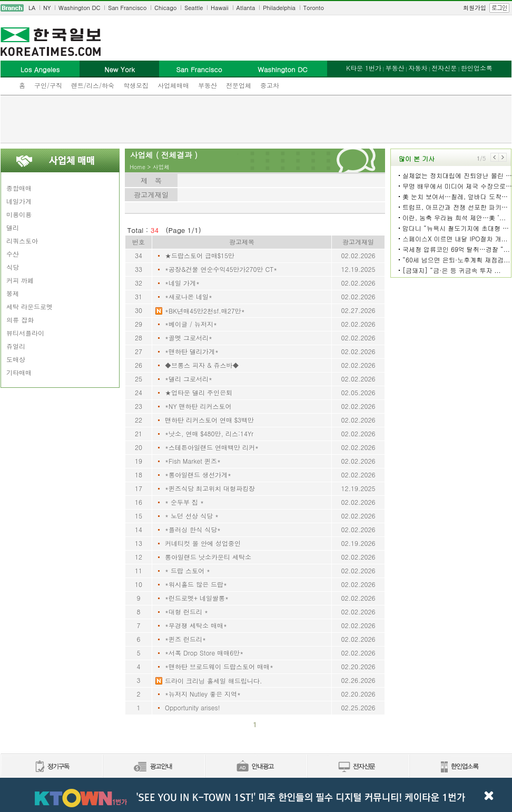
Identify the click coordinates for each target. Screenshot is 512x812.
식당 (13, 267)
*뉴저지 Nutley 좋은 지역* (203, 694)
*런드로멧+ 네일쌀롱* (197, 598)
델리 (13, 227)
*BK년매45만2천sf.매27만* (205, 311)
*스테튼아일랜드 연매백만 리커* (212, 447)
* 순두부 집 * (184, 502)
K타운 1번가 (364, 68)
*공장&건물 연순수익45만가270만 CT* (221, 269)
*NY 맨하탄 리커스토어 (198, 406)
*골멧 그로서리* (189, 337)
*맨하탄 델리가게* (192, 351)
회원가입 (475, 8)
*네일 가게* (182, 283)
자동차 (418, 68)
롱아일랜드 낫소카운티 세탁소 (208, 557)
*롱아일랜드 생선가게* (198, 475)
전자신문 (444, 68)
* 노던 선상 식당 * (192, 516)
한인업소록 (477, 68)
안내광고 (255, 767)
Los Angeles (40, 69)
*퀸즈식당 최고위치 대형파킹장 (210, 488)
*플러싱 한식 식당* (193, 529)
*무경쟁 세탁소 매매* (196, 625)
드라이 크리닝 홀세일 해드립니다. (214, 681)
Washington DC (79, 8)
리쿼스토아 (22, 241)
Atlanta (246, 8)
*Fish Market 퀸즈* (193, 461)
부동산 (208, 85)
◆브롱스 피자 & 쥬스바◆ (202, 365)
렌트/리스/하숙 (93, 85)
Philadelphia (279, 8)
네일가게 (19, 201)
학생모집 (136, 85)
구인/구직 (48, 85)
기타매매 (19, 372)
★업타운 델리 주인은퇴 (199, 392)
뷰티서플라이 (25, 333)
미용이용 (19, 214)
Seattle (194, 8)
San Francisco (127, 8)
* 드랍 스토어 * (188, 570)
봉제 (13, 293)
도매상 (16, 359)
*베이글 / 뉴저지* (191, 324)
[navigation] (256, 8)
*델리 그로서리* (189, 379)
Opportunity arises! (193, 707)
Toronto (314, 8)
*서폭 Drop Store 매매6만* (204, 653)
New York (119, 69)
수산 (13, 254)
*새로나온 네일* (189, 296)
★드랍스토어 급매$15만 (200, 255)
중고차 (270, 85)
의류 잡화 (20, 320)
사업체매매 (173, 85)
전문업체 (239, 85)
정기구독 (51, 767)
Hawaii (220, 8)
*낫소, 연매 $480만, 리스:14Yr (209, 433)
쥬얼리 (16, 346)
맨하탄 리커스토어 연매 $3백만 (209, 420)
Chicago (165, 8)
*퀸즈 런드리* (185, 639)
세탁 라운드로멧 (29, 306)
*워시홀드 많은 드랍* (196, 584)
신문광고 (153, 767)
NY (47, 8)
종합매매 (19, 188)
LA (32, 8)
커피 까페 (20, 280)
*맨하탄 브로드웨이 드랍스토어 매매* (219, 666)
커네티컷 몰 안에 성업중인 (203, 543)
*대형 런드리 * (186, 612)
